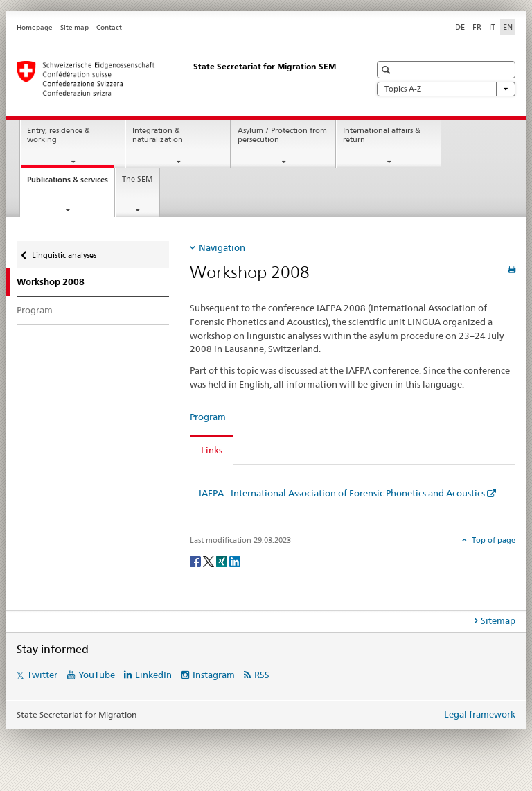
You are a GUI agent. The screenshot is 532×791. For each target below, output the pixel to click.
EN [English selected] (508, 27)
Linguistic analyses (64, 251)
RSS (262, 675)
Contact (109, 27)
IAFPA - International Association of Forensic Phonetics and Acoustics (342, 493)
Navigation (222, 247)
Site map (74, 27)
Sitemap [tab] (498, 620)
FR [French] (477, 27)
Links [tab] (212, 450)
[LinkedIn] (235, 560)
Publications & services (71, 183)
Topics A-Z (446, 89)
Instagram (214, 675)
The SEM (138, 179)
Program (35, 310)
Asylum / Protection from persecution (282, 135)
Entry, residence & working (59, 135)
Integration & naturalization (158, 135)
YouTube (97, 675)
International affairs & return (382, 135)
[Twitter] (210, 560)
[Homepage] (179, 78)
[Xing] (223, 560)
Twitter (42, 675)
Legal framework (480, 714)
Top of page (493, 540)
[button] (388, 70)
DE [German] (460, 27)
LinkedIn (153, 675)
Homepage (35, 27)
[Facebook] (196, 560)
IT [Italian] (492, 27)
